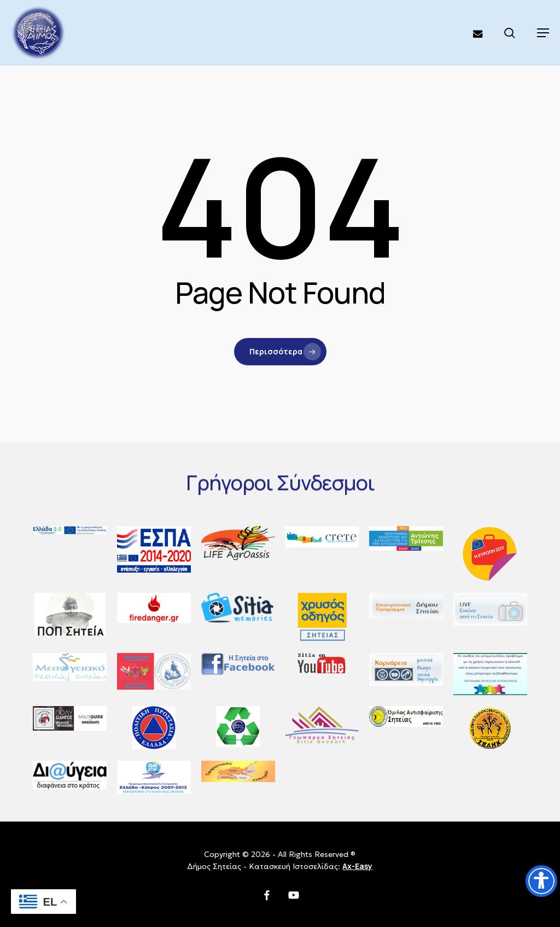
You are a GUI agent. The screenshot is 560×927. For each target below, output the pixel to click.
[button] (543, 33)
